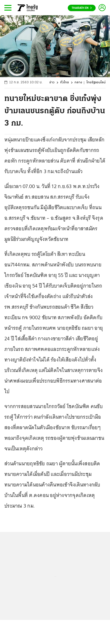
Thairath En (82, 8)
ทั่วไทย (65, 83)
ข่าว (52, 83)
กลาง (78, 83)
